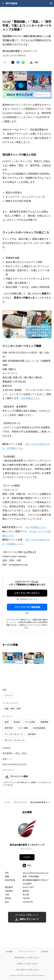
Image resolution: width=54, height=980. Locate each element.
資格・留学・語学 (13, 709)
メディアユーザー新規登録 (27, 607)
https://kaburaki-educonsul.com (35, 873)
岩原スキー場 (32, 361)
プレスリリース (20, 802)
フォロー (27, 857)
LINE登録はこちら (30, 398)
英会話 (17, 722)
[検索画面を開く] (51, 3)
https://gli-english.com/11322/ (15, 764)
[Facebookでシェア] (18, 62)
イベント (9, 695)
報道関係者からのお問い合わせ (27, 958)
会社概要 (9, 951)
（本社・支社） (21, 753)
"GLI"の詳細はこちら (36, 527)
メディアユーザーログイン (27, 593)
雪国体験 (44, 722)
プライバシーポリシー (27, 951)
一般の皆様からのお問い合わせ (27, 970)
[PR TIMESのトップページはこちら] (12, 3)
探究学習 (9, 728)
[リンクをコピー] (36, 62)
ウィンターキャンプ (14, 734)
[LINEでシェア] (23, 62)
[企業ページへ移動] (27, 830)
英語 (7, 722)
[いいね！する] (5, 62)
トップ (7, 802)
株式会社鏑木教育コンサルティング (27, 845)
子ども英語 (30, 722)
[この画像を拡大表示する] (13, 658)
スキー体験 (23, 728)
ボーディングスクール (15, 740)
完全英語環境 (39, 728)
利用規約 (45, 951)
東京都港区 (7, 753)
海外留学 (32, 734)
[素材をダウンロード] (31, 62)
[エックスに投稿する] (13, 62)
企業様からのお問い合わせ (27, 964)
